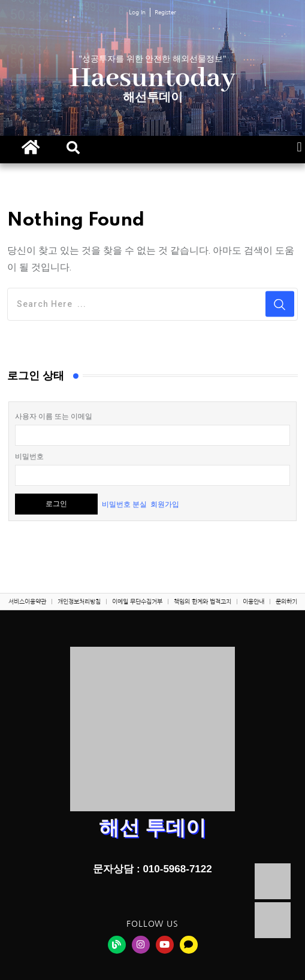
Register (165, 12)
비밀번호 (29, 456)
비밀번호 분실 (124, 504)
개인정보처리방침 (79, 601)
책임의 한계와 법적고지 (203, 601)
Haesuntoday (152, 79)
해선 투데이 (152, 827)
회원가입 (165, 504)
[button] (73, 148)
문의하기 (286, 601)
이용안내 (253, 601)
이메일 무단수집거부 (137, 601)
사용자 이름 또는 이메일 (54, 416)
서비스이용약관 (27, 601)
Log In (137, 12)
